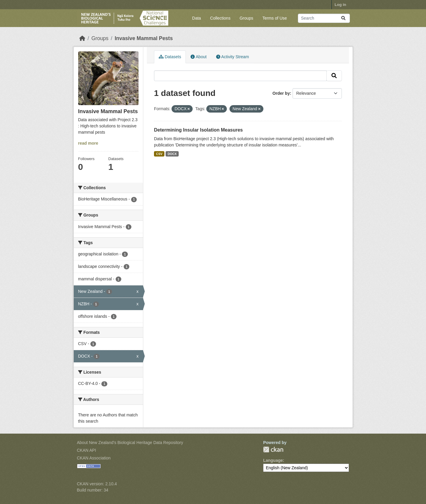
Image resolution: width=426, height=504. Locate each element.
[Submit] (343, 18)
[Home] (82, 38)
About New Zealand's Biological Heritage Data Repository (130, 443)
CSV (159, 154)
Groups (246, 18)
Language (273, 460)
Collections (220, 18)
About (199, 57)
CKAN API (87, 450)
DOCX (172, 154)
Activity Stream (232, 57)
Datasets (170, 57)
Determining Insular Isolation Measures (198, 130)
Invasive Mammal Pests (144, 38)
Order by (281, 93)
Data (197, 18)
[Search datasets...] (324, 18)
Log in (341, 5)
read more (88, 143)
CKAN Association (94, 458)
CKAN (273, 450)
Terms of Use (275, 18)
